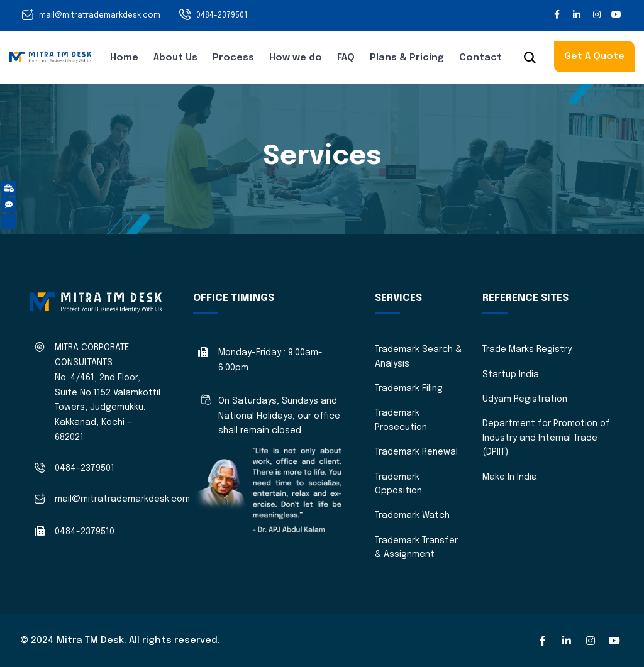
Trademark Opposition (398, 484)
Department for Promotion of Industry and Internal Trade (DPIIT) (546, 438)
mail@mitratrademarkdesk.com (100, 16)
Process (233, 58)
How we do (296, 58)
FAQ (346, 58)
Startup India (511, 375)
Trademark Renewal (416, 452)
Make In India (510, 477)
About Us (175, 58)
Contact (480, 58)
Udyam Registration (525, 399)
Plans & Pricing (407, 58)
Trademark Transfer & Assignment (416, 548)
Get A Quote (594, 57)
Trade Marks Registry (527, 350)
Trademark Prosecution (401, 420)
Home (124, 58)
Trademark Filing (409, 389)
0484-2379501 (222, 16)
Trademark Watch (412, 515)
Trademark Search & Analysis (418, 356)
